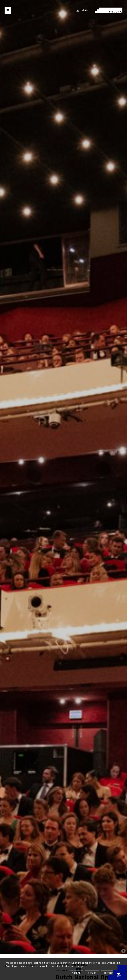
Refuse (92, 973)
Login (82, 10)
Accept (76, 973)
